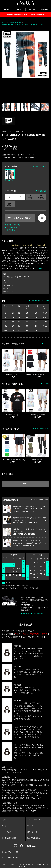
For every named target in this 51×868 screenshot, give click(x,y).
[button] (46, 66)
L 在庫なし (31, 197)
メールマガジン (7, 832)
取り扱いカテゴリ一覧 (10, 858)
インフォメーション (35, 820)
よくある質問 (12, 227)
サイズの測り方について (40, 300)
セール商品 (45, 10)
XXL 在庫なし (10, 204)
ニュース (30, 826)
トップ (4, 23)
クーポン (5, 826)
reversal (46, 384)
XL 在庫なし (41, 197)
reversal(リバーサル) (15, 23)
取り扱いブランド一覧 (10, 852)
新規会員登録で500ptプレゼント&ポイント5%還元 (26, 15)
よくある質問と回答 (9, 838)
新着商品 (6, 10)
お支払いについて (13, 225)
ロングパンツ (8, 285)
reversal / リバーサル (10, 131)
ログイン (5, 820)
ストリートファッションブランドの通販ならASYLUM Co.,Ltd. (25, 865)
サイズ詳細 (42, 191)
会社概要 (26, 614)
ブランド (19, 10)
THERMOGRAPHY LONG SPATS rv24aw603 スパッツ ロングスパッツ (23, 25)
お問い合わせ (12, 230)
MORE (26, 484)
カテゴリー (32, 10)
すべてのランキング (42, 429)
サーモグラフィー (10, 176)
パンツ (21, 131)
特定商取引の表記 (34, 838)
